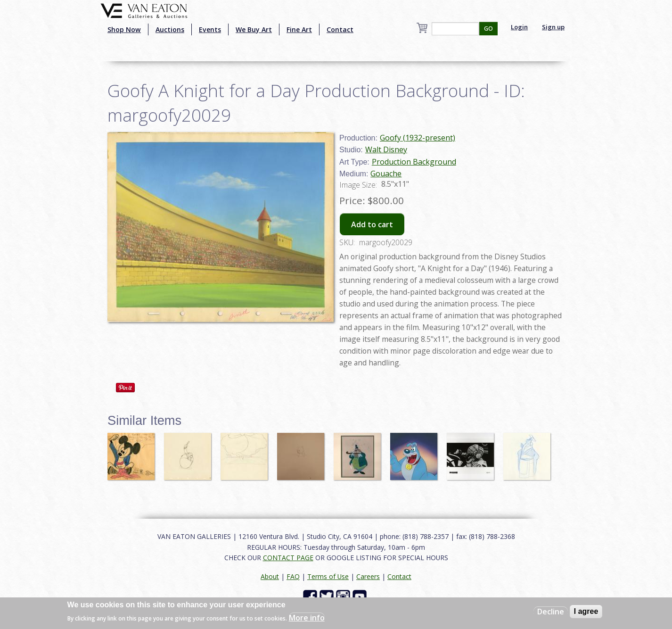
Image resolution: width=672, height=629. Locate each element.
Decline (551, 612)
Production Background (414, 162)
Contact (340, 29)
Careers (368, 576)
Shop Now (124, 29)
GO (488, 29)
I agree (586, 611)
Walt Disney (386, 149)
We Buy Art (254, 29)
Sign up (553, 27)
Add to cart (372, 224)
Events (210, 29)
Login (519, 27)
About (270, 576)
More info (307, 618)
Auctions (170, 29)
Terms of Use (328, 576)
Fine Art (299, 29)
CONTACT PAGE (288, 558)
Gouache (386, 174)
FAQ (293, 576)
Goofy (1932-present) (418, 138)
